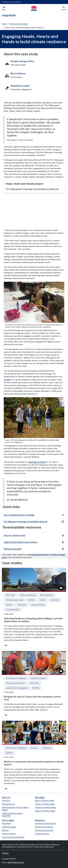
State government (9, 834)
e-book (8, 380)
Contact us (6, 801)
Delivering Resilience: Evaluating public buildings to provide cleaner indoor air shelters (33, 620)
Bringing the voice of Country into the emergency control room (32, 698)
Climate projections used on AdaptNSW (12, 815)
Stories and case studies (19, 24)
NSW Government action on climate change (15, 809)
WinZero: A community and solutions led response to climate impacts (34, 763)
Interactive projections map (45, 823)
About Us (6, 798)
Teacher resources (42, 834)
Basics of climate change (45, 801)
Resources (40, 820)
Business (5, 830)
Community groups (9, 827)
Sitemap (5, 853)
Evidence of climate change (45, 807)
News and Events (8, 804)
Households (6, 823)
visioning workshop (38, 462)
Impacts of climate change (45, 811)
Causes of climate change (45, 804)
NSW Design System (16, 862)
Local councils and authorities (13, 837)
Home (4, 24)
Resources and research (44, 827)
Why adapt (40, 798)
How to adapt (8, 820)
